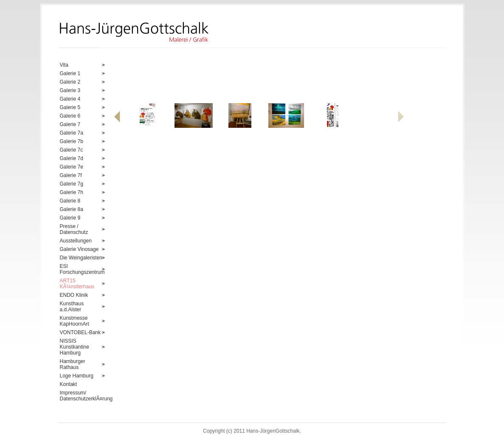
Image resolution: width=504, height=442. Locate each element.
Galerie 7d (72, 158)
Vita (64, 65)
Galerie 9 (70, 218)
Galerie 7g (72, 184)
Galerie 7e (72, 167)
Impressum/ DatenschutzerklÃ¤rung (83, 396)
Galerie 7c (72, 150)
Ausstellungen (76, 241)
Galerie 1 (70, 73)
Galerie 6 (70, 116)
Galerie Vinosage (79, 249)
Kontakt (69, 384)
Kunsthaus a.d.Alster (72, 307)
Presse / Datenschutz (74, 229)
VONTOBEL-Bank (80, 332)
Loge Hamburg (77, 376)
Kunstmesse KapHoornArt (75, 321)
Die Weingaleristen (81, 258)
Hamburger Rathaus (73, 364)
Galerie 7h (72, 192)
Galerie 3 (70, 90)
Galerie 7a (72, 133)
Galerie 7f (71, 175)
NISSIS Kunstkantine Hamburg (75, 347)
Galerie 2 (70, 82)
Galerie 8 (70, 201)
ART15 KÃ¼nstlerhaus (77, 284)
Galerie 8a (72, 209)
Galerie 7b (72, 141)
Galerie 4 (70, 99)
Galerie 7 (70, 124)
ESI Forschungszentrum (82, 269)
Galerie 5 (70, 107)
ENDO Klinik (74, 295)
